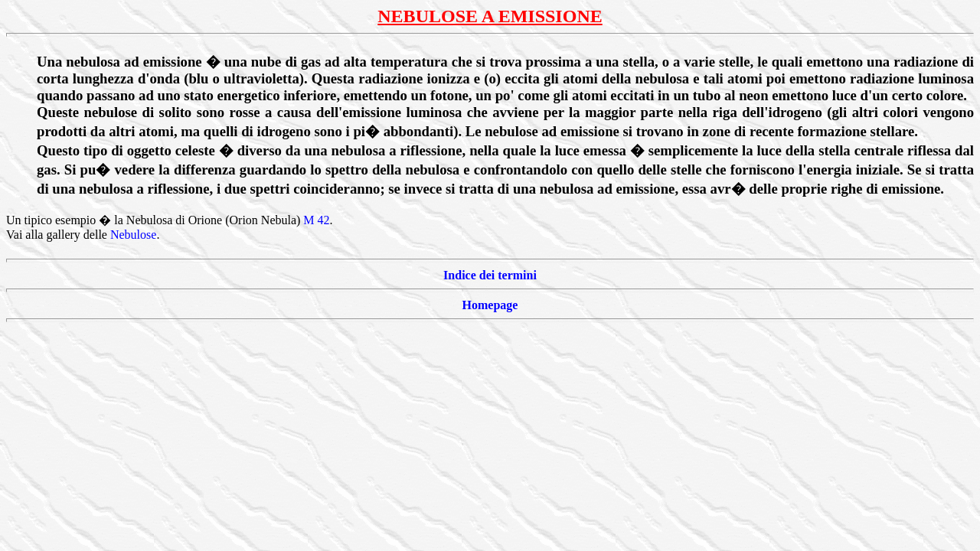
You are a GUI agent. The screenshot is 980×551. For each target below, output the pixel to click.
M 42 (316, 220)
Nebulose (133, 235)
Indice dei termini (490, 275)
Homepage (490, 305)
